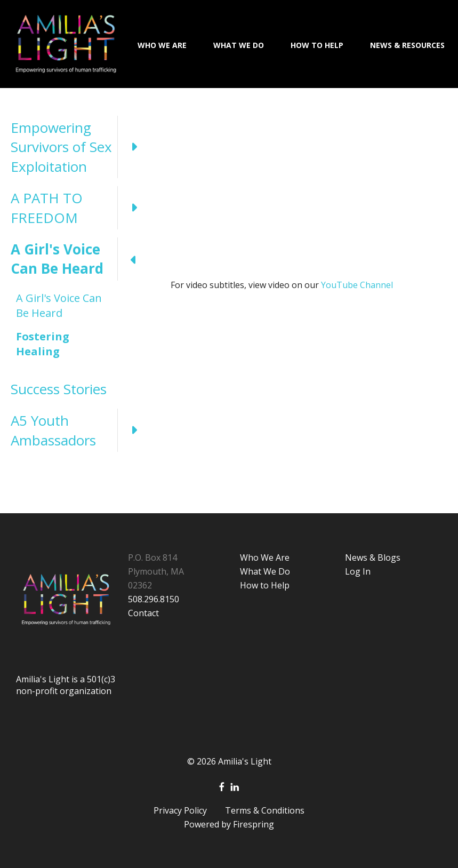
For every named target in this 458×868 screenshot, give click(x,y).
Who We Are (162, 45)
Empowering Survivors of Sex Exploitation (80, 147)
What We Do (239, 45)
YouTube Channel (356, 285)
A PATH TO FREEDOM (80, 208)
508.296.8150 (154, 599)
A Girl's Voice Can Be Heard (80, 259)
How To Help (317, 45)
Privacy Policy (180, 810)
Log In (358, 571)
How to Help (265, 585)
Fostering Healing (43, 344)
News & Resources (407, 45)
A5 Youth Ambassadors (80, 430)
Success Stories (59, 389)
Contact (143, 613)
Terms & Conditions (265, 810)
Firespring (254, 824)
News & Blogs (373, 558)
